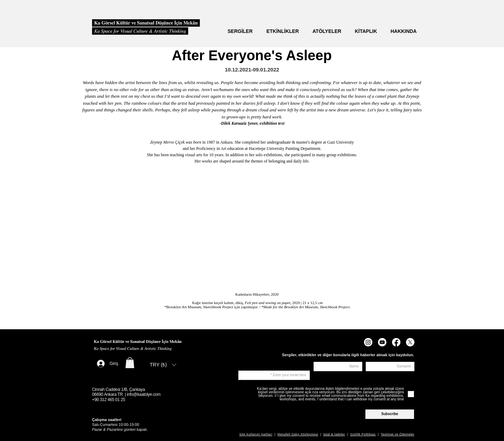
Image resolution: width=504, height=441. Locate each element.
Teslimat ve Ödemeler (398, 434)
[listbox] (163, 365)
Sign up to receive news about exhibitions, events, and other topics (282, 365)
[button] (130, 363)
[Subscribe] (390, 414)
